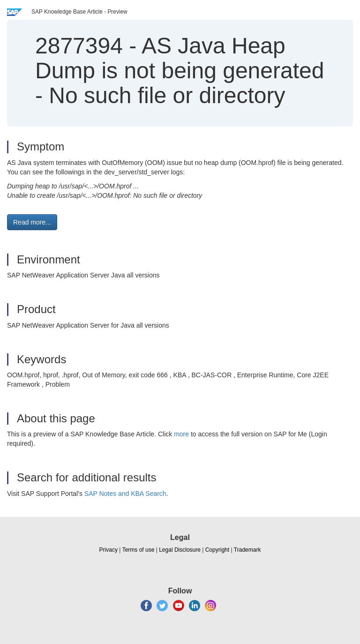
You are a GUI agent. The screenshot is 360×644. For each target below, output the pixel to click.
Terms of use (139, 550)
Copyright (217, 550)
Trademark (247, 550)
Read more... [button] (32, 222)
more (181, 434)
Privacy (109, 550)
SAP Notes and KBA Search (125, 494)
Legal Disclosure (180, 550)
